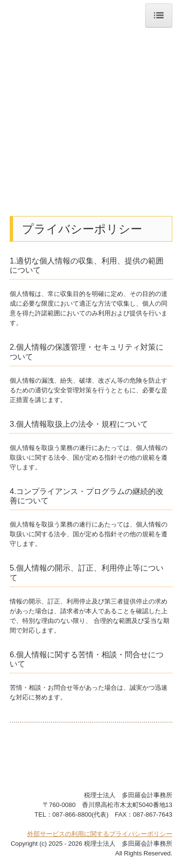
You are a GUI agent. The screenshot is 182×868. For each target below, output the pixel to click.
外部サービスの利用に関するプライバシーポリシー (100, 834)
